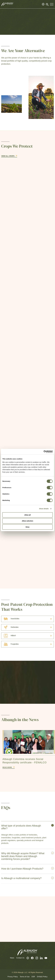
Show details (44, 509)
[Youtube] (45, 958)
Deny (28, 527)
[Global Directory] (43, 4)
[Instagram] (36, 958)
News (12, 958)
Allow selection (27, 521)
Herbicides (10, 627)
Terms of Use (25, 977)
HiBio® (9, 636)
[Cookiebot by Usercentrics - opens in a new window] (44, 452)
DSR (33, 977)
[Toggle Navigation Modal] (52, 4)
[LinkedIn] (40, 958)
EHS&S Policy (42, 977)
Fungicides (10, 644)
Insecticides (10, 619)
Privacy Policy (13, 977)
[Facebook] (31, 958)
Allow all (28, 515)
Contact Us (20, 958)
